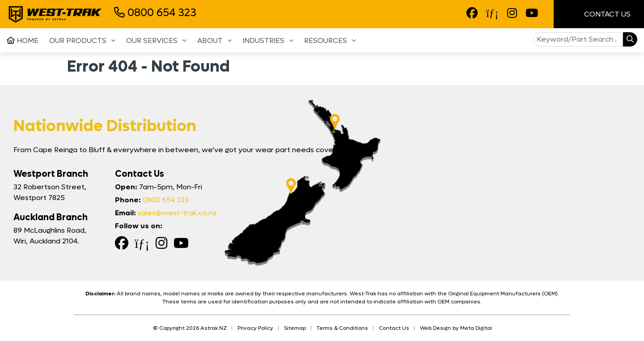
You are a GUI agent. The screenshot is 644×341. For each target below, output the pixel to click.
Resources (326, 40)
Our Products (78, 40)
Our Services (152, 40)
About (210, 40)
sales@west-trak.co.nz (177, 213)
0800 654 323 (155, 13)
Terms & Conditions (342, 328)
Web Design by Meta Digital (456, 328)
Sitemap (295, 328)
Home (23, 40)
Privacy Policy (255, 328)
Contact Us (599, 14)
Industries (263, 40)
